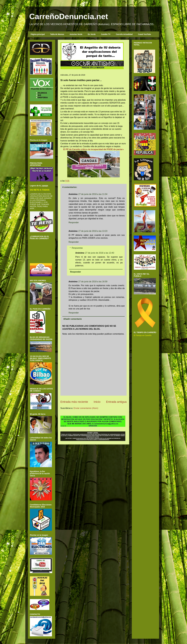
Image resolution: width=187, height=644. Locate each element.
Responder (74, 222)
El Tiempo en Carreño (143, 335)
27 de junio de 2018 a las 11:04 (93, 194)
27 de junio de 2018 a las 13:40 (100, 253)
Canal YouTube (145, 34)
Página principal (38, 34)
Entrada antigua (116, 402)
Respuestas (77, 248)
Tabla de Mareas (57, 34)
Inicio (97, 402)
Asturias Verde (76, 34)
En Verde (92, 34)
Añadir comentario (73, 319)
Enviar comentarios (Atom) (86, 408)
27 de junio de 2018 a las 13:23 (93, 231)
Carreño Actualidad (124, 34)
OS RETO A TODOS (40, 190)
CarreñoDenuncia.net (69, 16)
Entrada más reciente (74, 402)
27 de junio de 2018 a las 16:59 (93, 282)
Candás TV (106, 34)
